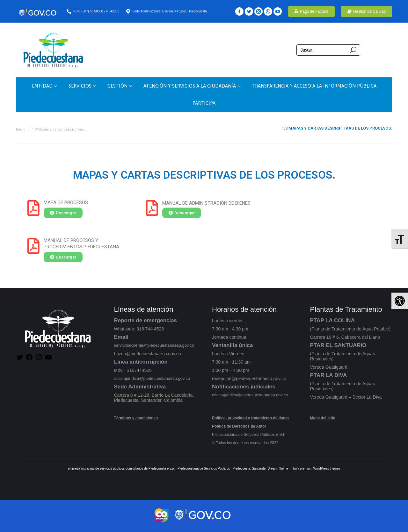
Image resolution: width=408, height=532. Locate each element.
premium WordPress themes (320, 468)
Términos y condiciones (136, 418)
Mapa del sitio (323, 418)
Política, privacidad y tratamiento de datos (250, 418)
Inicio (21, 129)
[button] (400, 301)
